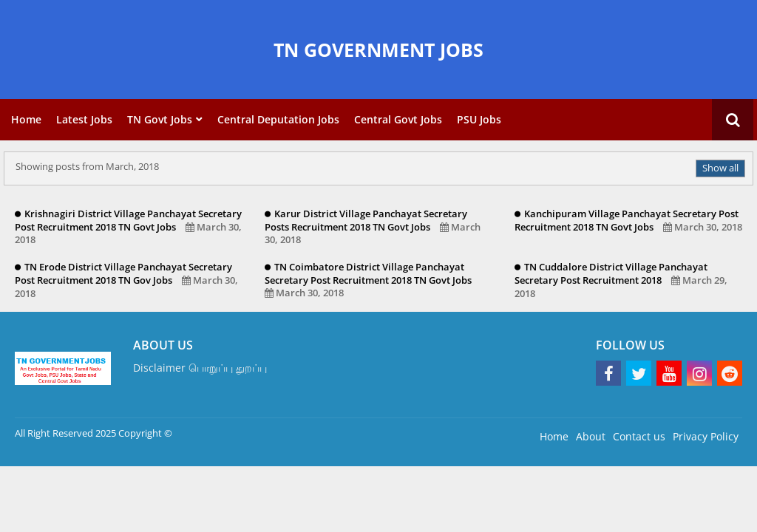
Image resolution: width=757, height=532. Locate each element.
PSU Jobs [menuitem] (479, 119)
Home (554, 436)
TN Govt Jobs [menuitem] (160, 119)
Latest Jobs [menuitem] (84, 119)
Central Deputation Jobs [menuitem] (278, 119)
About (591, 436)
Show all (720, 168)
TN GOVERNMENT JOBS (378, 50)
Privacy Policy (706, 436)
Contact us (639, 436)
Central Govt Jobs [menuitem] (398, 119)
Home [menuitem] (26, 119)
